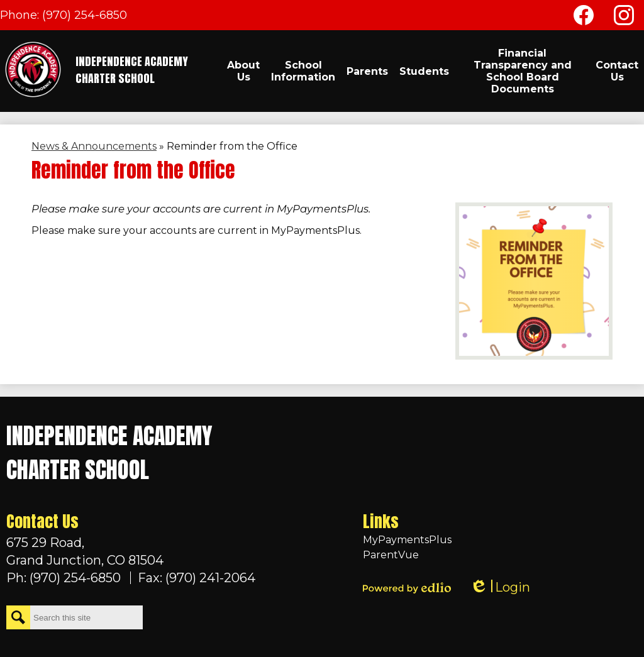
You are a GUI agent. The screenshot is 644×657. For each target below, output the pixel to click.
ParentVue (391, 555)
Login (500, 588)
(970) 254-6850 (85, 15)
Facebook (584, 18)
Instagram (624, 18)
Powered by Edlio (407, 588)
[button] (243, 71)
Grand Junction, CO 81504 (131, 551)
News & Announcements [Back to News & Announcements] (94, 146)
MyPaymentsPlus (407, 540)
